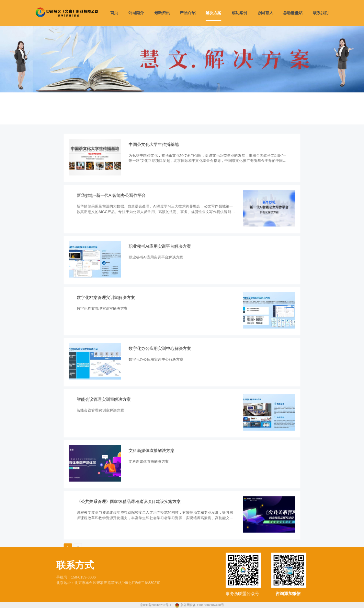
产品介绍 (188, 13)
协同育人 (265, 13)
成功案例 (239, 13)
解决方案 (213, 13)
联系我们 (321, 13)
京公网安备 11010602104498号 (202, 605)
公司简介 (136, 13)
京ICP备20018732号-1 (156, 605)
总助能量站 (293, 13)
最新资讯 (162, 13)
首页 (114, 13)
